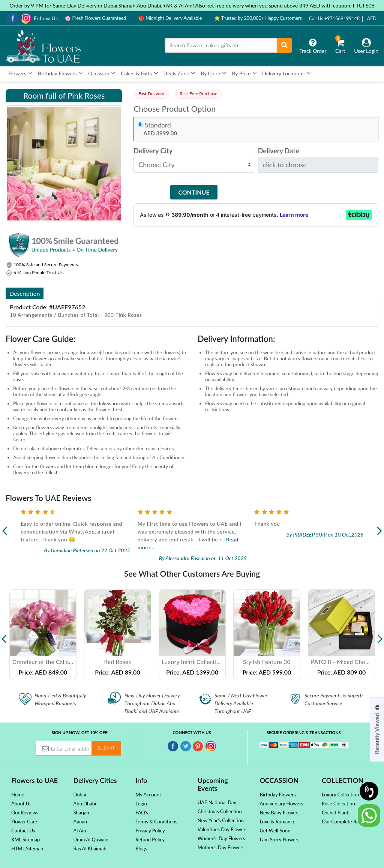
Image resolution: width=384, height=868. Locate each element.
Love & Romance (277, 822)
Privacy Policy (150, 831)
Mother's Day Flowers (221, 847)
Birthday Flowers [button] (60, 73)
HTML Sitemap (27, 849)
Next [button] (380, 635)
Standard (158, 125)
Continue (194, 192)
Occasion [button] (102, 73)
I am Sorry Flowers (279, 840)
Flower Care (24, 822)
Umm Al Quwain (91, 840)
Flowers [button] (20, 73)
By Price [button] (244, 73)
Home (18, 795)
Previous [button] (4, 635)
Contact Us (23, 831)
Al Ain (80, 831)
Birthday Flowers (277, 795)
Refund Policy (150, 840)
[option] (43, 635)
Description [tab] (25, 293)
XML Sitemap (25, 840)
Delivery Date (279, 151)
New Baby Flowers (279, 813)
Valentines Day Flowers (223, 829)
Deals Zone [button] (180, 73)
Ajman (80, 822)
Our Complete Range (344, 822)
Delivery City (153, 151)
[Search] (221, 45)
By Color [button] (214, 73)
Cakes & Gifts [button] (139, 73)
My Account (148, 795)
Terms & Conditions (156, 822)
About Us (21, 804)
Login (141, 804)
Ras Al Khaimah (90, 849)
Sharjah (81, 813)
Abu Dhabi (85, 804)
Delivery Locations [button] (286, 73)
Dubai (80, 795)
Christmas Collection (220, 811)
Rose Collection (338, 804)
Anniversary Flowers (281, 804)
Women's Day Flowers (221, 838)
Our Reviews (25, 813)
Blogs (141, 849)
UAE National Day (217, 802)
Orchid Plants (336, 813)
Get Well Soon (275, 831)
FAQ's (142, 813)
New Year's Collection (221, 820)
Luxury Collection (340, 795)
